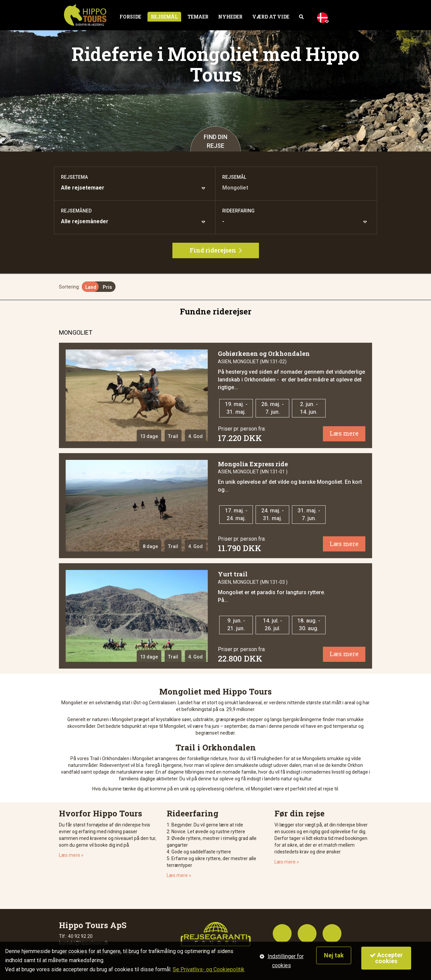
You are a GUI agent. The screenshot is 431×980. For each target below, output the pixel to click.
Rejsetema (74, 177)
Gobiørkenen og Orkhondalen (264, 353)
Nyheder (230, 17)
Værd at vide (271, 17)
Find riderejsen (216, 250)
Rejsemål (164, 17)
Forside (130, 17)
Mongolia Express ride (253, 464)
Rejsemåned (76, 211)
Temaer (198, 17)
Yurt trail (233, 574)
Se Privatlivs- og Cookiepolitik (209, 969)
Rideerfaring (238, 211)
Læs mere (344, 433)
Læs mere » (71, 855)
